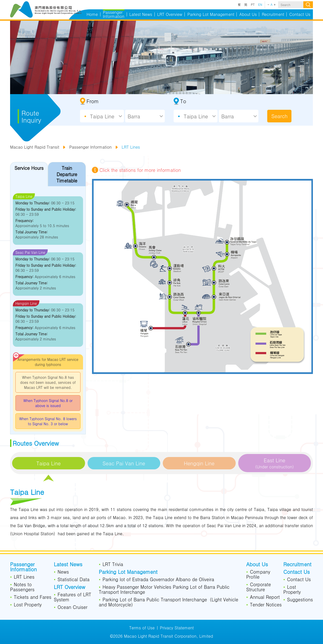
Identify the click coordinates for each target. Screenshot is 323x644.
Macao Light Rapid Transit (35, 147)
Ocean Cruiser (72, 607)
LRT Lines (131, 147)
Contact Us (297, 572)
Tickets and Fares (33, 597)
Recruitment (297, 565)
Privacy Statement (177, 628)
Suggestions (300, 600)
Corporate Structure (259, 587)
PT (253, 5)
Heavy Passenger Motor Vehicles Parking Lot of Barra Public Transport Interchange (164, 590)
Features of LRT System (72, 597)
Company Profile (258, 575)
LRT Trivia (113, 565)
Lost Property (28, 605)
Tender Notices (266, 605)
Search (279, 116)
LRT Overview (69, 587)
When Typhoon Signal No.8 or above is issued (48, 403)
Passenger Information (90, 147)
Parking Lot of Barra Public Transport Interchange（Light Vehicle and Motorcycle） (169, 602)
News (63, 572)
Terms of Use (142, 628)
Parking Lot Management (128, 572)
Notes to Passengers (22, 587)
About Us (257, 565)
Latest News (68, 565)
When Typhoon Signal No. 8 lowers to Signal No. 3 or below (48, 421)
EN (260, 5)
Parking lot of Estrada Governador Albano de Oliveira (158, 580)
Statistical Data (74, 580)
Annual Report (265, 597)
